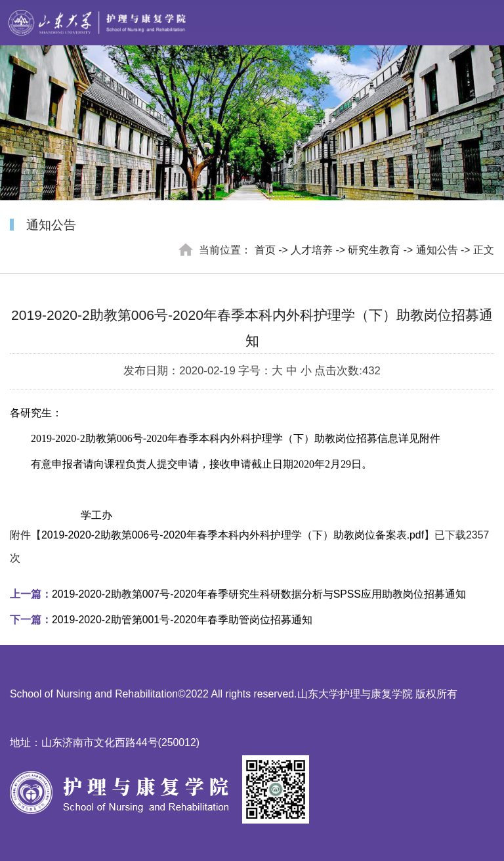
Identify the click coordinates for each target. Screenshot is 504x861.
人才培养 (312, 250)
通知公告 (437, 250)
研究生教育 (374, 250)
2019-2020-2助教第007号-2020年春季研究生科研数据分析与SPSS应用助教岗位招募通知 (238, 594)
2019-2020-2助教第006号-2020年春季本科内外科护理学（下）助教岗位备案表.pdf (233, 535)
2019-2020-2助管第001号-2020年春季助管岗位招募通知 (161, 620)
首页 (265, 250)
